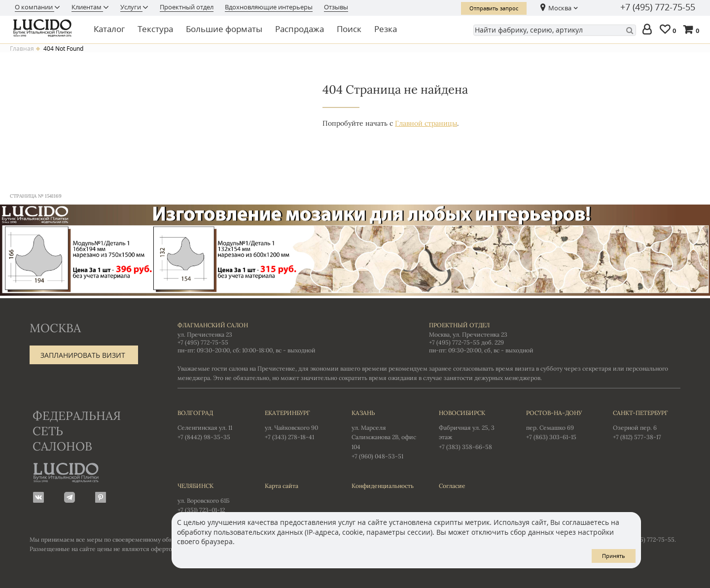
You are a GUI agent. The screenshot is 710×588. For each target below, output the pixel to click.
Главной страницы (426, 123)
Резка (386, 29)
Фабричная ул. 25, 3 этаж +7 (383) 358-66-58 (473, 429)
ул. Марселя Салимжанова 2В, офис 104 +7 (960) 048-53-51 (385, 434)
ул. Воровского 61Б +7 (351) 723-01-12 (211, 497)
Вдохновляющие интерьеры (269, 7)
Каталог (109, 29)
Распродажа (300, 29)
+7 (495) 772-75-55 (658, 7)
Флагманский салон (213, 325)
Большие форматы (224, 29)
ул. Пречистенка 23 (205, 334)
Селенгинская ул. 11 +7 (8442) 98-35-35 (211, 424)
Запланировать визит (83, 355)
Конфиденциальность (383, 486)
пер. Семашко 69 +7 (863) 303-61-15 (560, 424)
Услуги (131, 7)
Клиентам (87, 7)
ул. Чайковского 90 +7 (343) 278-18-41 (299, 424)
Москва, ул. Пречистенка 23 (468, 334)
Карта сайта (282, 486)
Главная (22, 49)
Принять (614, 556)
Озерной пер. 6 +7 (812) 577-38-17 (647, 424)
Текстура (155, 29)
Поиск (349, 29)
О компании (35, 7)
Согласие (452, 486)
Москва (560, 8)
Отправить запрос (494, 8)
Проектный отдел (187, 7)
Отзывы (336, 7)
